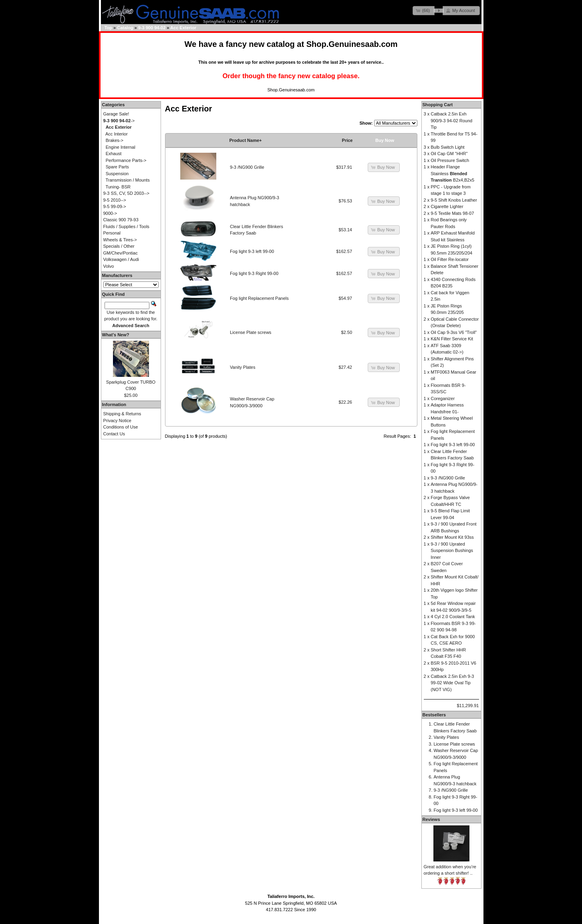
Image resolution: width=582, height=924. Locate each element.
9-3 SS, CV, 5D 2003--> (126, 193)
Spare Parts (117, 167)
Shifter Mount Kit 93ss (452, 537)
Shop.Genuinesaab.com (352, 44)
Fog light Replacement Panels (259, 298)
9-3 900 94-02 (152, 28)
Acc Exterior (183, 28)
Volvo (109, 266)
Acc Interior (117, 134)
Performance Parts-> (126, 160)
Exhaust (114, 154)
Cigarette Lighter (447, 206)
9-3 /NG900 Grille (247, 167)
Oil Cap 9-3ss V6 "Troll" (454, 332)
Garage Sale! (116, 114)
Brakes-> (115, 140)
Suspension (117, 174)
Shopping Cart (438, 105)
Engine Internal (121, 147)
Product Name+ (246, 140)
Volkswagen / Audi (121, 259)
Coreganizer (443, 398)
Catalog (125, 28)
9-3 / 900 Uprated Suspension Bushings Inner (452, 551)
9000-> (110, 213)
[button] (424, 11)
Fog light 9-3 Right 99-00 (254, 273)
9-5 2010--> (115, 200)
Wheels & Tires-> (120, 240)
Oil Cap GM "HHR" (449, 154)
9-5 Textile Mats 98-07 (452, 213)
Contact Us (114, 434)
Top (108, 28)
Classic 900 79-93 (121, 220)
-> (119, 121)
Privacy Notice (117, 421)
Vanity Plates (243, 367)
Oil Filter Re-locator (450, 259)
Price (347, 140)
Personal (112, 233)
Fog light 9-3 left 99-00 (252, 251)
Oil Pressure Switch (450, 160)
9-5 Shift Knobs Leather (454, 200)
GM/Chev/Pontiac (121, 253)
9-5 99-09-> (115, 206)
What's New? (116, 335)
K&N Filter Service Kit (452, 339)
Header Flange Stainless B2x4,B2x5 (452, 173)
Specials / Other (119, 246)
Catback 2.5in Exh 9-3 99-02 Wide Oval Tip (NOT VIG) (452, 683)
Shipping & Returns (122, 414)
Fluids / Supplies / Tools (126, 226)
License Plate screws (251, 332)
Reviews (431, 819)
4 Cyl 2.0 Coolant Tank (453, 617)
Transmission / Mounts (127, 180)
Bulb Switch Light (447, 147)
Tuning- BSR (118, 187)
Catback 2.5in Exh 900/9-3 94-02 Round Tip (451, 120)
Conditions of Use (121, 427)
